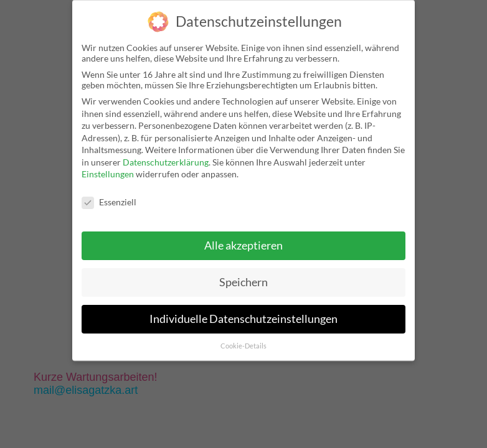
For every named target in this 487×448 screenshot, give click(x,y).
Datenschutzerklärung (166, 162)
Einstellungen (108, 174)
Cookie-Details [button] (243, 346)
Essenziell (109, 202)
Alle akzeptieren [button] (243, 245)
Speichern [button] (243, 282)
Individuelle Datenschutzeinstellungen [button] (243, 319)
